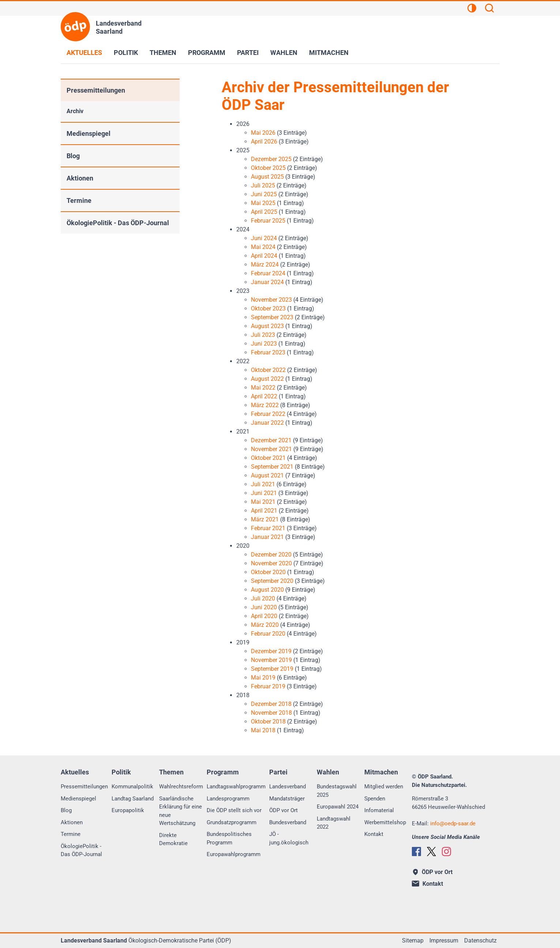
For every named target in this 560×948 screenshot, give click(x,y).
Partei (248, 53)
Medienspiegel (89, 133)
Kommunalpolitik (132, 787)
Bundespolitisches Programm (229, 838)
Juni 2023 (264, 344)
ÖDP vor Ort (283, 810)
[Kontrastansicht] (472, 9)
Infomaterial (379, 810)
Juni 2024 (264, 238)
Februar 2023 (268, 352)
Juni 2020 (264, 607)
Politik (126, 53)
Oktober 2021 (268, 458)
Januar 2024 (267, 282)
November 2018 (271, 713)
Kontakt (374, 834)
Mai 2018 (263, 730)
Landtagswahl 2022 (334, 823)
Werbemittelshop (385, 822)
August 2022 (267, 379)
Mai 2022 (263, 388)
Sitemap (413, 940)
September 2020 (272, 581)
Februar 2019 (268, 686)
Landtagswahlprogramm (236, 787)
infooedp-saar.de (453, 824)
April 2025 (264, 212)
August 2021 (267, 475)
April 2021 (264, 511)
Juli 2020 (263, 598)
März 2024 (265, 265)
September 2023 (272, 317)
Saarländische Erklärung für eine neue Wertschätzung (181, 811)
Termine (79, 200)
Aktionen (80, 178)
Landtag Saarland (133, 799)
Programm (207, 53)
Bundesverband (288, 822)
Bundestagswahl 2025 (337, 791)
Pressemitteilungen (96, 90)
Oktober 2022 (268, 370)
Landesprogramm (228, 799)
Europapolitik (128, 810)
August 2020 (267, 590)
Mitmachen (329, 53)
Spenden (375, 799)
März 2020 (265, 625)
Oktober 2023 (268, 308)
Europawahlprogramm (234, 854)
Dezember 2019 (271, 651)
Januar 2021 (267, 537)
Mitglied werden (384, 787)
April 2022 (264, 396)
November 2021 (271, 449)
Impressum (444, 940)
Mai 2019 (263, 678)
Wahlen (284, 53)
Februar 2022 (268, 414)
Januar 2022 (267, 423)
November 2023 (271, 300)
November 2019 (271, 660)
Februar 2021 (268, 528)
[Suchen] (489, 9)
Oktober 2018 (268, 722)
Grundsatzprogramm (232, 822)
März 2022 (265, 405)
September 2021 (272, 467)
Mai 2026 (263, 133)
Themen (163, 53)
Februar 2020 (268, 634)
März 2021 (265, 519)
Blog (73, 156)
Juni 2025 (264, 194)
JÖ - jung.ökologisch (289, 838)
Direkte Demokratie (173, 839)
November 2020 (271, 563)
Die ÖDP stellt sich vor (234, 810)
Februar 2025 (268, 221)
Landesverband (287, 787)
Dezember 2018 (271, 704)
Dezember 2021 (271, 440)
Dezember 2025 (271, 159)
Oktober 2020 (268, 572)
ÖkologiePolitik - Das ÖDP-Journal (118, 223)
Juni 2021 (264, 493)
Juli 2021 (263, 484)
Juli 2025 (263, 185)
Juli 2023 (263, 335)
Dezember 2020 (271, 555)
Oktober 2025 (268, 168)
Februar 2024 (268, 273)
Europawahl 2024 (338, 807)
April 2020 (264, 616)
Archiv (75, 111)
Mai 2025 (263, 203)
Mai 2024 (263, 247)
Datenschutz (480, 940)
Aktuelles (84, 53)
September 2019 (272, 669)
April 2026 (264, 142)
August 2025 (267, 177)
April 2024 (264, 256)
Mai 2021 (263, 502)
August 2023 (267, 326)
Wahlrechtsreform (181, 787)
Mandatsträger (287, 799)
